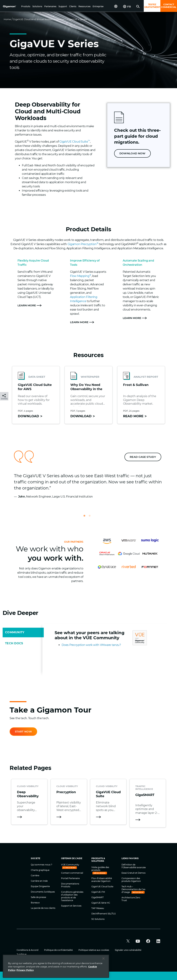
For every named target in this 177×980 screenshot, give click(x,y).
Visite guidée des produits (100, 869)
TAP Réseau (98, 908)
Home (7, 19)
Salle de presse (38, 897)
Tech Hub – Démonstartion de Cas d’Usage (133, 889)
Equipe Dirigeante (40, 886)
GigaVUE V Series (77, 19)
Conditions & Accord (28, 950)
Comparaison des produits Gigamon (131, 880)
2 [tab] (91, 517)
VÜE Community (70, 865)
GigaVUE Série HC (101, 903)
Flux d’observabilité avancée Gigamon (102, 880)
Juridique (22, 954)
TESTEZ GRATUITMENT (152, 6)
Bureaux (35, 903)
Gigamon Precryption (83, 244)
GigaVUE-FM (98, 892)
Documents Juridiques (43, 892)
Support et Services (71, 906)
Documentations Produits (70, 885)
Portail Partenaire (70, 878)
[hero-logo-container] (11, 6)
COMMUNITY (15, 632)
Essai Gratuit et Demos (133, 873)
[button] (26, 7)
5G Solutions (98, 919)
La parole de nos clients (43, 908)
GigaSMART (98, 897)
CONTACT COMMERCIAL (169, 6)
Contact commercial (72, 873)
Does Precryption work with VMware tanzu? (91, 645)
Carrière (35, 875)
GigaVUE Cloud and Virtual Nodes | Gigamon (39, 19)
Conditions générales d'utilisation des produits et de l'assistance (72, 896)
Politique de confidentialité (59, 950)
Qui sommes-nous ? (41, 865)
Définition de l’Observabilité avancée (134, 866)
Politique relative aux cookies (94, 950)
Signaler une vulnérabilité (128, 950)
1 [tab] (86, 517)
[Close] (103, 975)
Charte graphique (40, 870)
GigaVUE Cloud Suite (75, 142)
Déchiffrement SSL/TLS (103, 914)
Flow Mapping (81, 276)
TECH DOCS (14, 643)
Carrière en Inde (39, 881)
